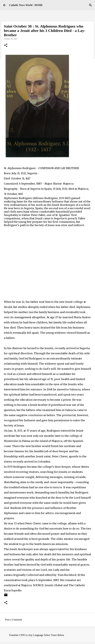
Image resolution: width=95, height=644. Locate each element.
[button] (6, 46)
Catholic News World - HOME (26, 5)
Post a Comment (14, 620)
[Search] (90, 5)
